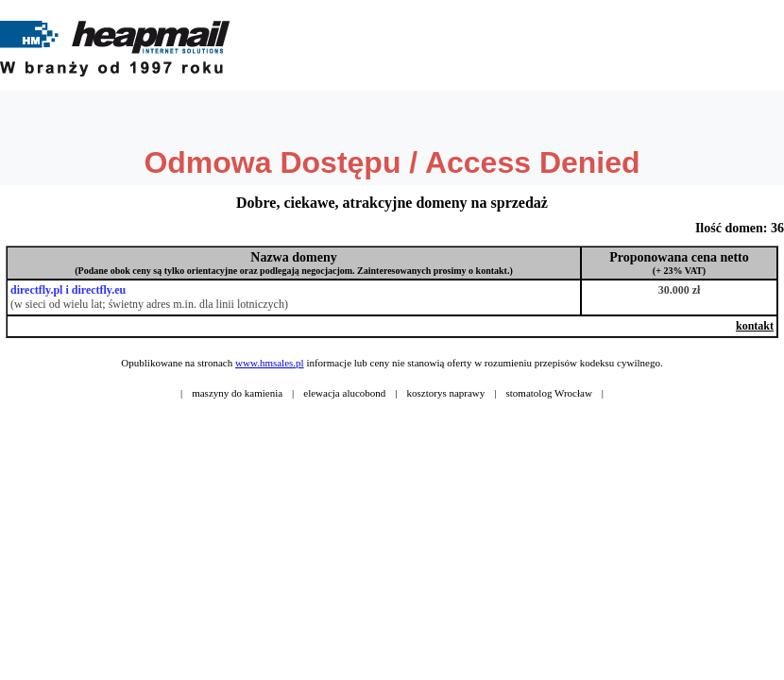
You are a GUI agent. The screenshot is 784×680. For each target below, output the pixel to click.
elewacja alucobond (344, 393)
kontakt (755, 326)
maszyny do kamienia (237, 393)
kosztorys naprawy (446, 393)
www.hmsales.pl (270, 363)
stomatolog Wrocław (549, 393)
